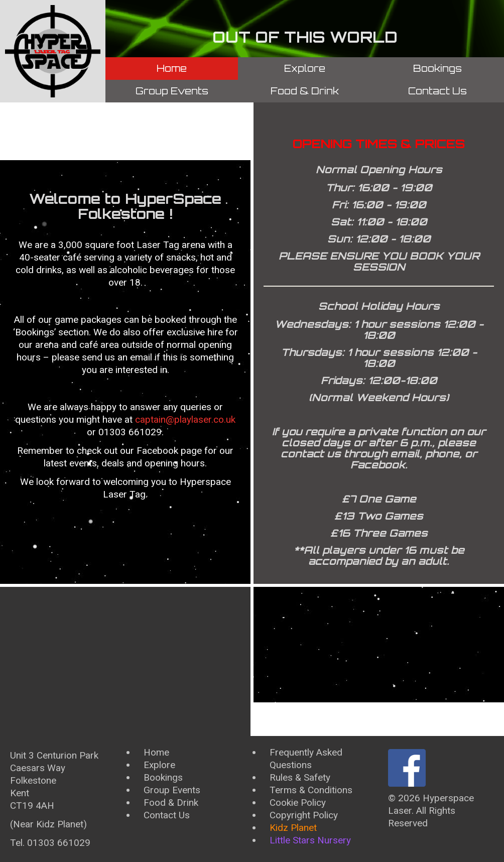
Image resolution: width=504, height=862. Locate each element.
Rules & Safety (300, 777)
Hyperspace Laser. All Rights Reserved (431, 811)
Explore (305, 68)
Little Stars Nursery (310, 840)
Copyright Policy (304, 815)
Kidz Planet (293, 828)
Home (172, 68)
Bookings (437, 68)
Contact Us (437, 91)
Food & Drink (305, 91)
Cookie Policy (298, 803)
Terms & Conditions (311, 790)
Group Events (172, 91)
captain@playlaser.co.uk (185, 419)
